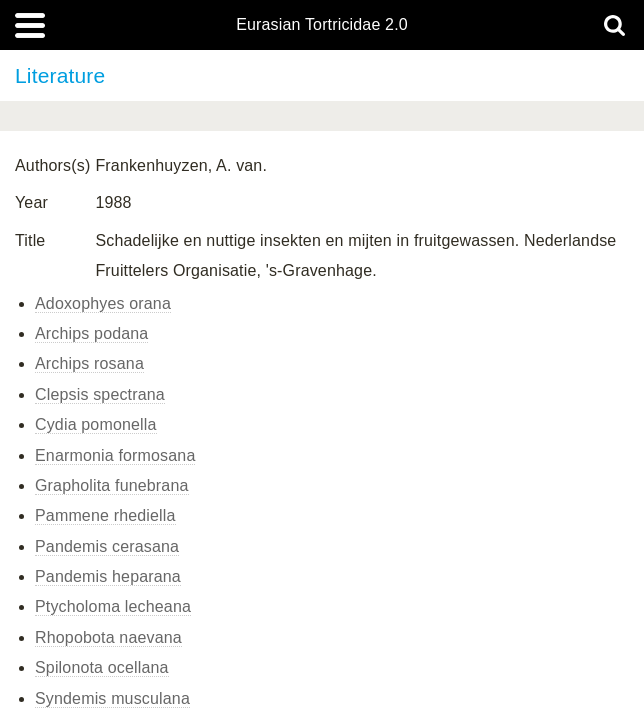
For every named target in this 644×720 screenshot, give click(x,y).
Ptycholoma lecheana (113, 606)
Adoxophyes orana (103, 303)
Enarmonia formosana (115, 455)
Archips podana (91, 333)
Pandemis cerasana (107, 546)
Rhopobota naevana (108, 637)
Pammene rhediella (105, 515)
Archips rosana (89, 363)
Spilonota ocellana (102, 667)
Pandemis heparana (108, 576)
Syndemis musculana (112, 698)
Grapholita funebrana (112, 485)
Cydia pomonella (96, 424)
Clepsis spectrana (100, 394)
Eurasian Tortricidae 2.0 (322, 25)
